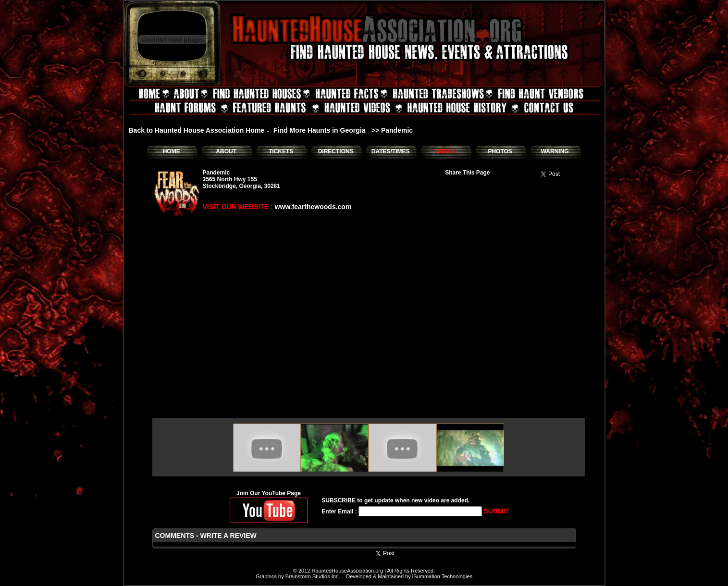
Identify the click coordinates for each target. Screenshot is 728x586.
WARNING (555, 151)
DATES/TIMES (391, 151)
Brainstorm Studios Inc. (313, 576)
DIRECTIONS (336, 151)
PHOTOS (500, 151)
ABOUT (226, 151)
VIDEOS (445, 151)
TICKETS (281, 151)
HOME (172, 151)
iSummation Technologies (442, 576)
